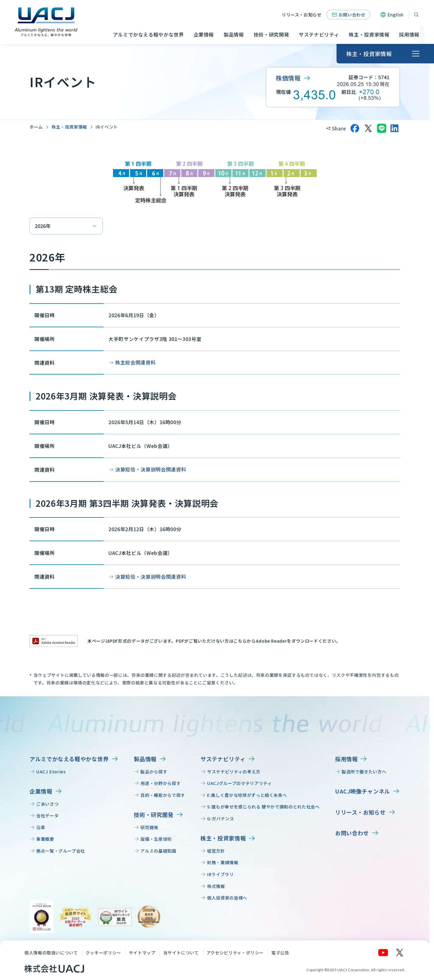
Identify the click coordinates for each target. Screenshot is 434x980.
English (395, 14)
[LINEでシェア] (382, 128)
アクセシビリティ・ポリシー (235, 953)
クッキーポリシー (103, 953)
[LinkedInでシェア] (395, 128)
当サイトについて (181, 953)
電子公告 (280, 953)
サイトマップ (142, 953)
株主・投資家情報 (69, 127)
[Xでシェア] (368, 128)
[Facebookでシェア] (355, 128)
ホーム (36, 127)
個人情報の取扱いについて (51, 953)
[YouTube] (383, 953)
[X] (400, 953)
